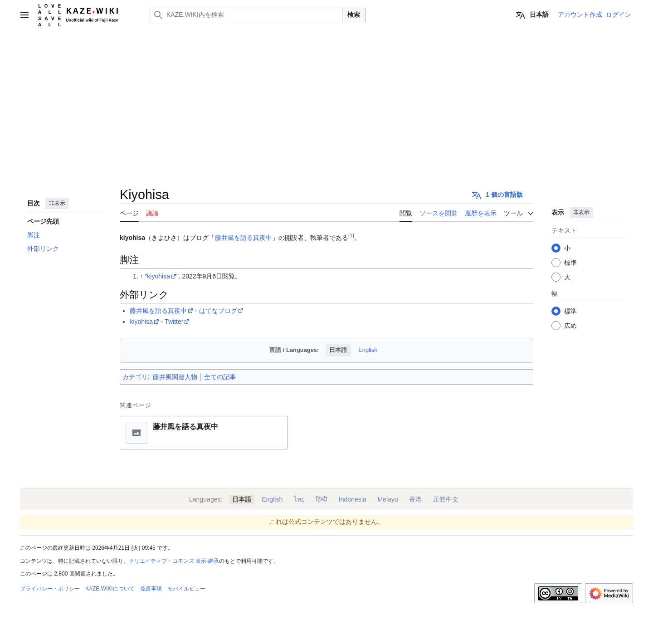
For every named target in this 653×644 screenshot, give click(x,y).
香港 (415, 499)
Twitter (174, 322)
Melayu (387, 499)
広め (570, 326)
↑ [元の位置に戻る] (142, 276)
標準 (570, 263)
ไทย (299, 499)
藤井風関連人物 (175, 377)
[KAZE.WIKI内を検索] (246, 15)
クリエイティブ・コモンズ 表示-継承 (174, 561)
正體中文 (446, 499)
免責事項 (151, 589)
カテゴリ (135, 377)
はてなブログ (218, 311)
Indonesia (353, 499)
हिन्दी (322, 499)
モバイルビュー (186, 589)
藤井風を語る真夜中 (244, 238)
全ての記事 (220, 377)
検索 (354, 15)
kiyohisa (158, 276)
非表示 (57, 203)
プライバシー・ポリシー (50, 589)
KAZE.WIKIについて (110, 589)
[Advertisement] (326, 98)
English (368, 350)
